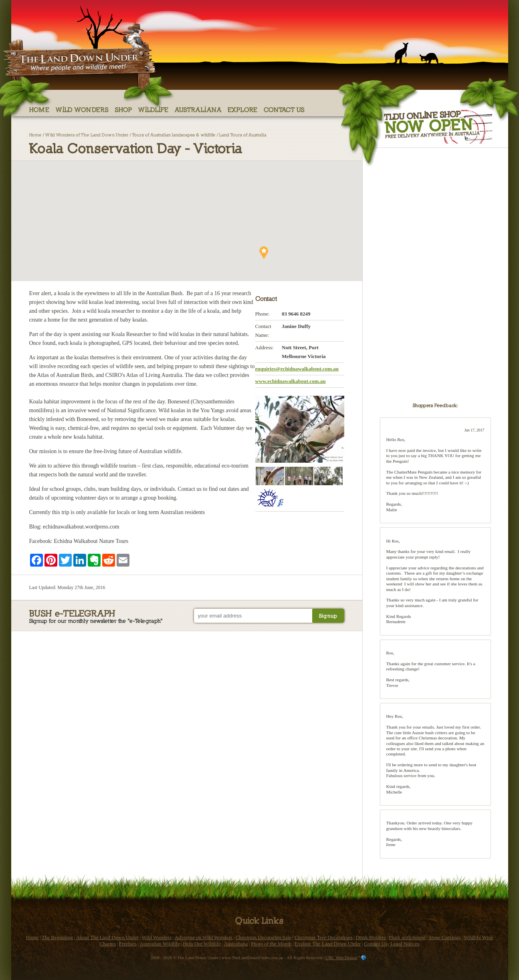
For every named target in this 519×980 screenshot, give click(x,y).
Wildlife (153, 109)
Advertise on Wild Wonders (204, 937)
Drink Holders (371, 937)
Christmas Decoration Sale (264, 937)
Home (39, 109)
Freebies (128, 944)
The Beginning (57, 937)
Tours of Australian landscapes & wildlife (174, 135)
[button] (110, 175)
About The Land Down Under (107, 937)
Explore (243, 109)
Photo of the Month (271, 944)
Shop (124, 109)
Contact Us (284, 109)
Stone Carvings (444, 937)
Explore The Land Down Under (328, 944)
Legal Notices (405, 944)
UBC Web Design (341, 958)
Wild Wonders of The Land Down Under (87, 135)
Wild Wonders (82, 109)
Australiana (198, 109)
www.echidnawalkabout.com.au (291, 381)
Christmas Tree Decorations (324, 937)
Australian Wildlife (160, 944)
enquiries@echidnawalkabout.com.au (297, 369)
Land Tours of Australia (243, 135)
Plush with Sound (407, 937)
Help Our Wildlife (202, 944)
